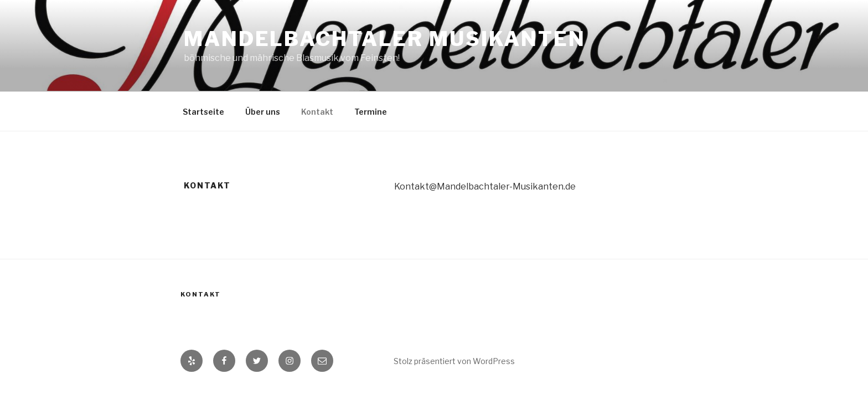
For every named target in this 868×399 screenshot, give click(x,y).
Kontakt (317, 112)
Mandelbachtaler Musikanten (385, 39)
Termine (371, 112)
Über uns (263, 112)
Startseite (203, 112)
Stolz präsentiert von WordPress (454, 361)
